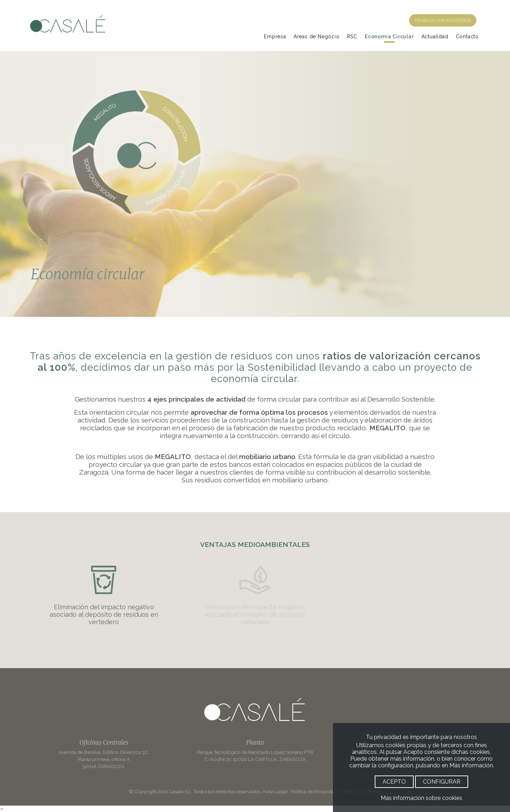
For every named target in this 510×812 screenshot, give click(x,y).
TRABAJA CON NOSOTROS (443, 20)
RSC (352, 37)
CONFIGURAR (442, 782)
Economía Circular (389, 37)
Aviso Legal (275, 791)
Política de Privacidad (314, 791)
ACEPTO (394, 782)
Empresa (275, 37)
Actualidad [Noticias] (435, 37)
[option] (255, 184)
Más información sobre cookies (421, 798)
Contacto (467, 37)
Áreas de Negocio (317, 37)
